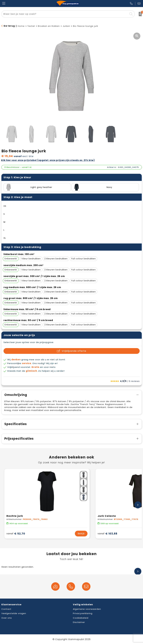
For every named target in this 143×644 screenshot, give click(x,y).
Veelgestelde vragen (14, 613)
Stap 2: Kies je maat (18, 197)
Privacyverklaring (83, 613)
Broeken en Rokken (49, 26)
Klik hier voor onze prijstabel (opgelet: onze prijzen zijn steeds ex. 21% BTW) (48, 160)
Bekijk (81, 534)
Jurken (66, 26)
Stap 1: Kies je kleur (17, 177)
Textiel (31, 26)
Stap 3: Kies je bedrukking (22, 247)
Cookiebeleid (81, 618)
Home (21, 26)
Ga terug (9, 26)
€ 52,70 (16, 534)
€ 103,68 (107, 534)
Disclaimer (79, 622)
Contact (6, 609)
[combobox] (65, 14)
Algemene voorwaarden (87, 609)
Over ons (7, 618)
